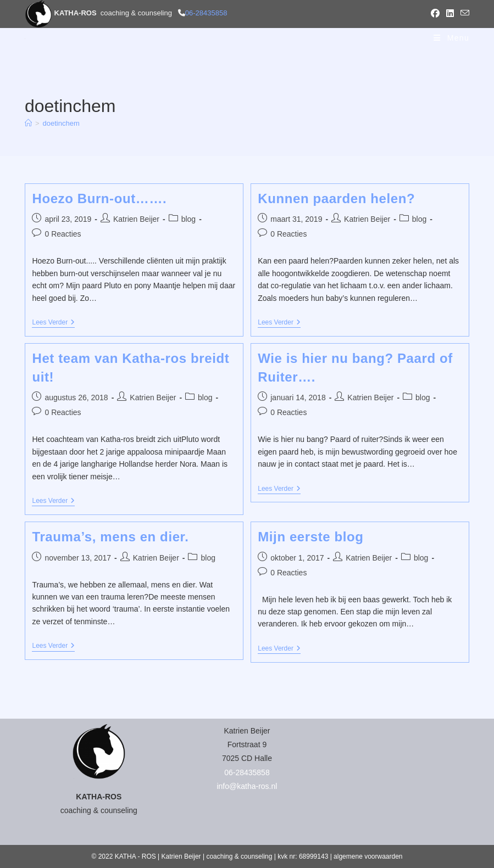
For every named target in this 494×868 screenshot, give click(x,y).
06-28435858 (206, 13)
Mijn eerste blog (310, 537)
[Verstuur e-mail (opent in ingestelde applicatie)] (463, 14)
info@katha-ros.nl (247, 786)
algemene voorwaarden (368, 856)
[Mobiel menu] (451, 38)
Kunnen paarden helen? (336, 198)
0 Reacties (63, 234)
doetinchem (61, 123)
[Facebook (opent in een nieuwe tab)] (435, 14)
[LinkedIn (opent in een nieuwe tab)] (450, 14)
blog (188, 219)
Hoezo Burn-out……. (99, 198)
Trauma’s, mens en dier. (110, 537)
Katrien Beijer (136, 219)
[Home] (28, 123)
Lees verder (53, 323)
